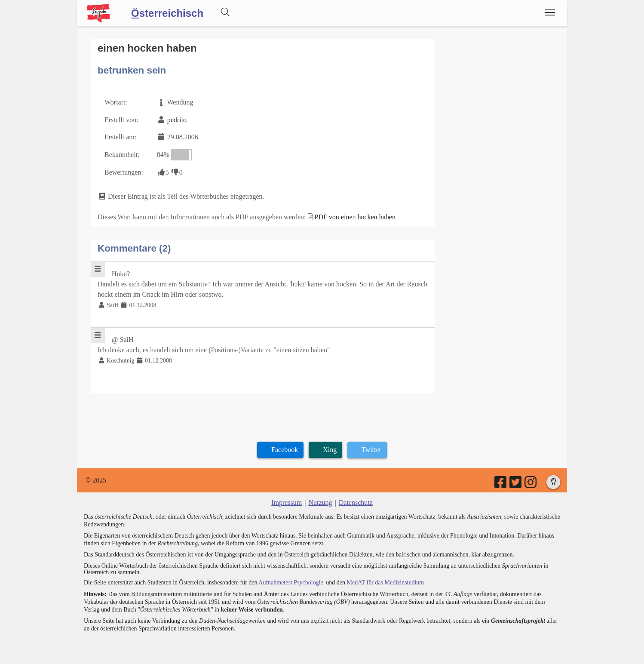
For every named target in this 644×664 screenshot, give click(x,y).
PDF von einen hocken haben (355, 217)
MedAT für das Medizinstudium (385, 583)
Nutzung (320, 503)
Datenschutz (356, 503)
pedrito (177, 120)
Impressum (287, 503)
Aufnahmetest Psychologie (291, 583)
